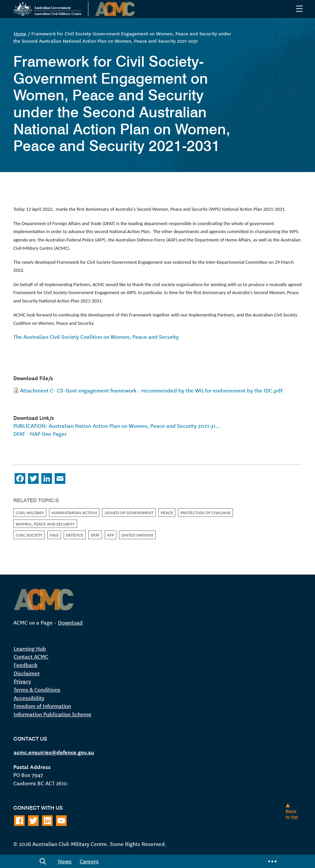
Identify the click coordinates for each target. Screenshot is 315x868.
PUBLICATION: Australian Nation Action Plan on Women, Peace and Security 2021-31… (117, 425)
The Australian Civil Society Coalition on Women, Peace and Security (96, 336)
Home (20, 33)
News (65, 861)
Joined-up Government (129, 512)
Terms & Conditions (37, 689)
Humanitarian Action (74, 512)
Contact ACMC (31, 656)
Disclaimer (27, 673)
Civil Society (29, 535)
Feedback (25, 665)
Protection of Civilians (205, 512)
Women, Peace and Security (45, 524)
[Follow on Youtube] (61, 821)
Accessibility (29, 698)
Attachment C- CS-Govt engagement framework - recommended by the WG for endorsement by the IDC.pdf (151, 390)
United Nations (137, 535)
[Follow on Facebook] (19, 821)
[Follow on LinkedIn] (47, 821)
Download (70, 622)
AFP (110, 535)
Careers (89, 861)
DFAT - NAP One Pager (40, 433)
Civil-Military (30, 512)
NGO (54, 535)
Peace (167, 512)
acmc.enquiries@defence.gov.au (54, 752)
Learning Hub (30, 648)
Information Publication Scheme (52, 714)
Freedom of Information (42, 706)
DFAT (95, 535)
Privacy (22, 681)
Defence (75, 535)
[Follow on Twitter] (33, 821)
